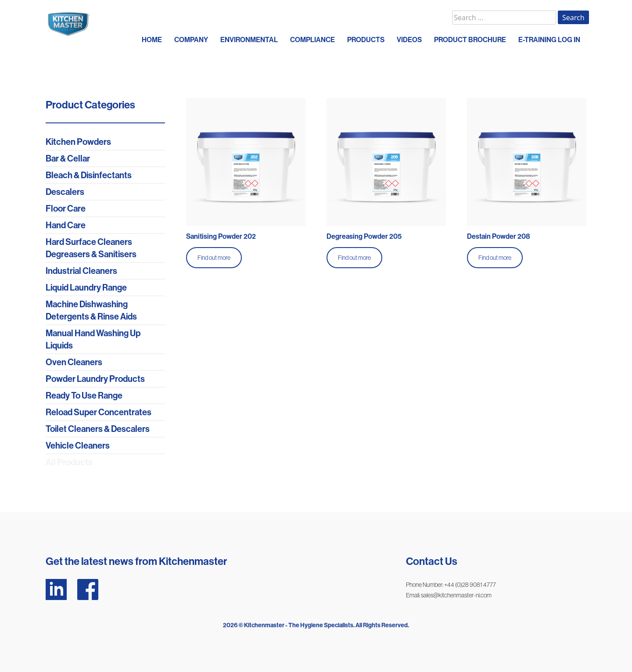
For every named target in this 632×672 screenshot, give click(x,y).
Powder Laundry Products (95, 379)
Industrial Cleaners (81, 271)
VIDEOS (409, 40)
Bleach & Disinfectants (89, 175)
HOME (152, 40)
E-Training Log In (549, 40)
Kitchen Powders (78, 142)
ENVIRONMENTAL (249, 40)
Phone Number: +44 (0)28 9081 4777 (451, 585)
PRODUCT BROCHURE (470, 40)
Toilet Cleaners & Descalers (98, 429)
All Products (69, 462)
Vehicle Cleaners (78, 446)
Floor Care (66, 208)
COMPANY (191, 40)
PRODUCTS (366, 40)
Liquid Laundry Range (86, 287)
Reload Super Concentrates (99, 412)
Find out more (214, 258)
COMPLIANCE (312, 40)
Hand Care (66, 225)
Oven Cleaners (74, 362)
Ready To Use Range (84, 395)
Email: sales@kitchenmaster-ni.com (449, 595)
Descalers (65, 192)
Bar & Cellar (68, 158)
